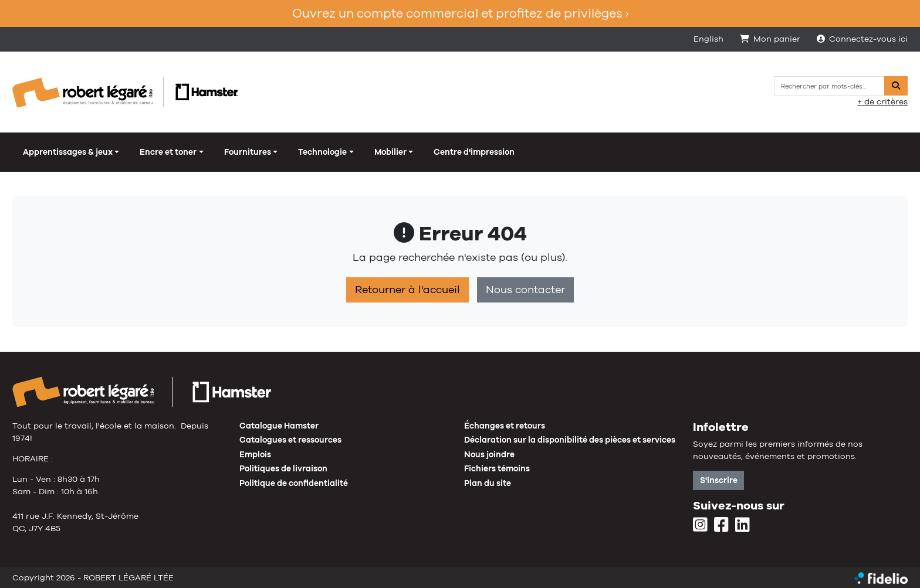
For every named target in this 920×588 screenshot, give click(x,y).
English (708, 39)
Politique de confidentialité (294, 483)
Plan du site (488, 483)
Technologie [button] (322, 152)
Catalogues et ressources (290, 440)
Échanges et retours (505, 426)
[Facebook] (721, 525)
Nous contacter (525, 290)
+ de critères (882, 101)
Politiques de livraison (283, 468)
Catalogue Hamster (279, 426)
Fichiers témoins (497, 468)
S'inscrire (719, 480)
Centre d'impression (474, 152)
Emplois (255, 454)
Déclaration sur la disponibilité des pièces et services (570, 440)
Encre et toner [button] (168, 152)
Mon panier (770, 39)
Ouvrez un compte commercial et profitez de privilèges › (460, 13)
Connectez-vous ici (862, 39)
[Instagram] (700, 525)
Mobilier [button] (390, 152)
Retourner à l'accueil (407, 290)
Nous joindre (489, 454)
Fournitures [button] (248, 152)
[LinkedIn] (743, 525)
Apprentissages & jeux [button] (68, 152)
